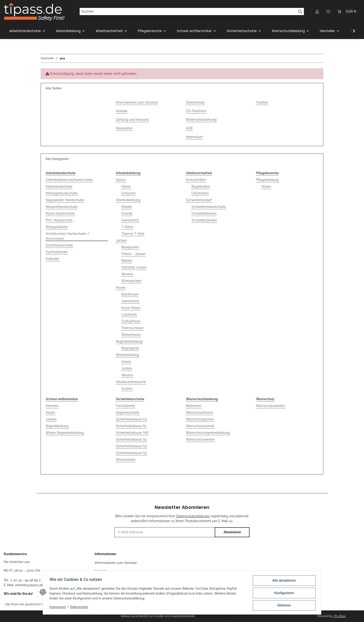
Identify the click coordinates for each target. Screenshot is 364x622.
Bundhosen (130, 294)
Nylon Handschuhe (60, 213)
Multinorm (194, 406)
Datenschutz (195, 102)
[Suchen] (188, 12)
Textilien (262, 102)
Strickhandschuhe (59, 245)
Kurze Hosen (131, 308)
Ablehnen (283, 606)
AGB (189, 128)
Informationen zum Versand (137, 102)
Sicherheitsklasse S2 (131, 439)
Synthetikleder (57, 252)
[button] (317, 11)
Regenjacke (130, 348)
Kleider (127, 207)
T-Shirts (127, 227)
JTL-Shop (339, 616)
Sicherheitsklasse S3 (131, 446)
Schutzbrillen (196, 180)
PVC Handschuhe (59, 220)
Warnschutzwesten (200, 439)
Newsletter (124, 128)
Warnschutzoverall (200, 426)
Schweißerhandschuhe (209, 207)
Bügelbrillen (201, 187)
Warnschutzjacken (200, 419)
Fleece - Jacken (133, 254)
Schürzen (128, 193)
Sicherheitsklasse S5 (131, 453)
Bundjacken (130, 247)
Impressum (194, 137)
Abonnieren (232, 532)
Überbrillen (200, 193)
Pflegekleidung (267, 180)
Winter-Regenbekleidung (65, 433)
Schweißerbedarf (199, 200)
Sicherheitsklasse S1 (131, 426)
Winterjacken (131, 281)
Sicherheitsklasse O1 (131, 419)
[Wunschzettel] (328, 11)
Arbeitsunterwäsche (131, 382)
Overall (127, 213)
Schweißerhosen (204, 213)
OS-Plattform (196, 111)
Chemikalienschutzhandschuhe (69, 180)
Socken (127, 389)
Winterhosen (131, 335)
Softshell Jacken (134, 267)
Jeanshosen (130, 301)
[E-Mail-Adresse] (165, 532)
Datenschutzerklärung (193, 516)
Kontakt (122, 111)
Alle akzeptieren (283, 581)
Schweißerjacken (204, 220)
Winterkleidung (127, 355)
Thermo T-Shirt (133, 234)
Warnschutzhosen (200, 412)
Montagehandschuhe (62, 193)
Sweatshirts (130, 220)
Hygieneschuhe (128, 412)
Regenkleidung (57, 426)
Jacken (121, 240)
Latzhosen (129, 314)
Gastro (121, 180)
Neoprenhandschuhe (62, 207)
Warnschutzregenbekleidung (208, 433)
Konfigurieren (283, 593)
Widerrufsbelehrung (201, 120)
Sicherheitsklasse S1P (132, 433)
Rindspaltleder (57, 227)
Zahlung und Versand (132, 120)
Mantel (127, 261)
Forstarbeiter (126, 406)
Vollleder (53, 259)
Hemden (52, 406)
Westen (127, 274)
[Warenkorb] (347, 11)
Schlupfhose (131, 321)
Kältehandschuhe (59, 187)
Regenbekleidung (129, 341)
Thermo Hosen (133, 328)
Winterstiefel (126, 460)
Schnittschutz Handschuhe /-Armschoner (68, 236)
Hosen (126, 187)
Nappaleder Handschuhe (65, 200)
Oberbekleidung (128, 200)
